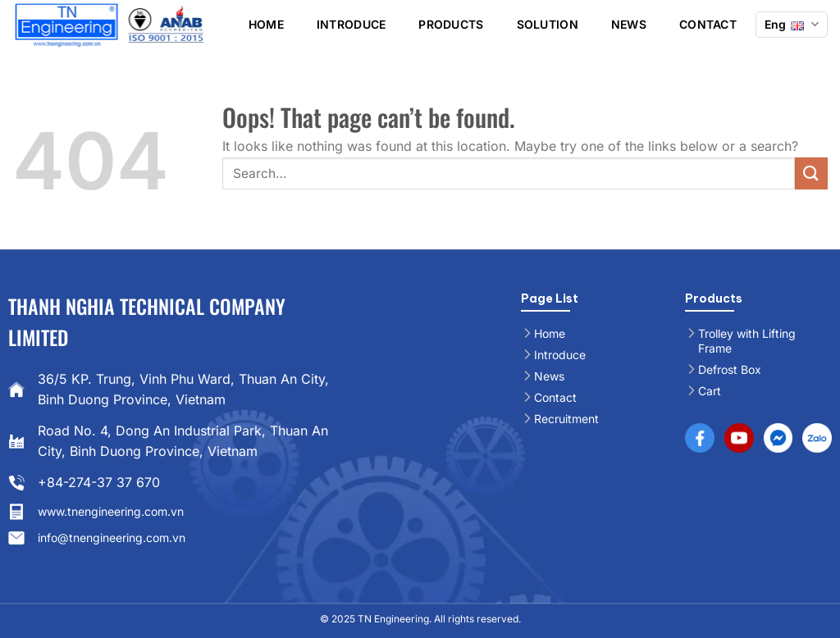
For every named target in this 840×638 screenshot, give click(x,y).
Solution (548, 24)
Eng (792, 24)
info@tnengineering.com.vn (112, 538)
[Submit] (811, 173)
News (629, 24)
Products (451, 24)
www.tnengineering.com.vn (111, 511)
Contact (708, 24)
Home (266, 24)
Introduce (352, 24)
